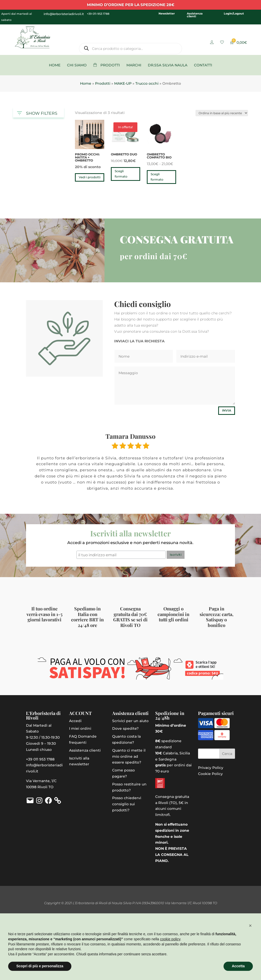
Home (86, 83)
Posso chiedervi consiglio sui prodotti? (127, 804)
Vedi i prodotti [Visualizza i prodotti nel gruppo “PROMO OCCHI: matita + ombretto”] (90, 177)
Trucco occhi (147, 83)
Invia (227, 410)
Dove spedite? (125, 728)
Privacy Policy (211, 768)
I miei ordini (80, 728)
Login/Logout (234, 13)
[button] (250, 926)
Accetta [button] (238, 966)
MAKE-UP (123, 83)
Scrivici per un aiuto (130, 721)
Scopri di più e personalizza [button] (40, 966)
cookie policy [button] (170, 939)
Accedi (75, 721)
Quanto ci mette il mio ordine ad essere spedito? (129, 756)
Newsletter (167, 13)
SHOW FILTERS (37, 112)
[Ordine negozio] (222, 113)
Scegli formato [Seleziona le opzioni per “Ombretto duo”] (121, 174)
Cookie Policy (210, 774)
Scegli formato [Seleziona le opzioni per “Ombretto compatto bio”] (157, 177)
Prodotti (103, 83)
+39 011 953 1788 (40, 759)
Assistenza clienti (195, 15)
